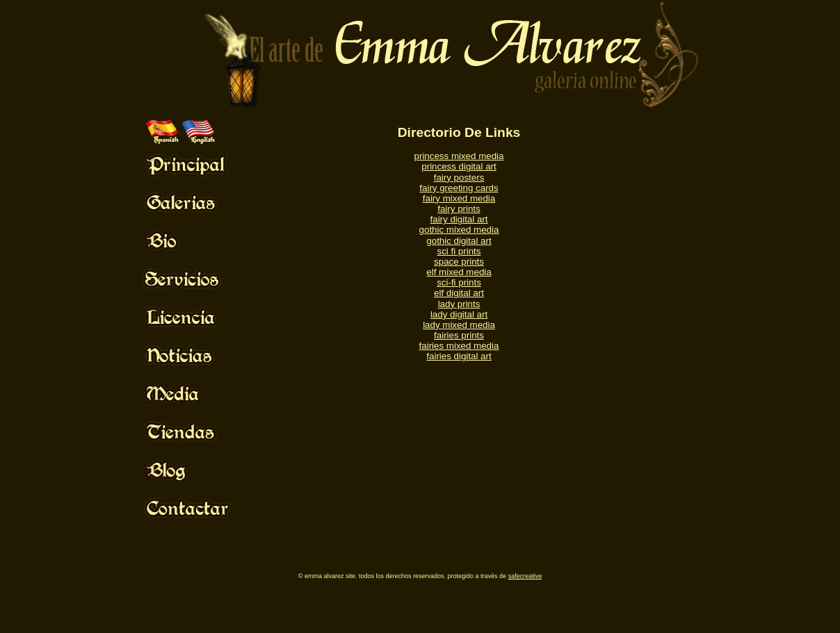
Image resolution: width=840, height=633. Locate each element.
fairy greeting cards (459, 188)
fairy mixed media (459, 198)
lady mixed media (459, 325)
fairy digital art (459, 219)
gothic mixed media (459, 230)
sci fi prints (459, 251)
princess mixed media (459, 156)
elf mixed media (459, 272)
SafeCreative (525, 576)
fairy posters (459, 178)
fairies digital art (459, 356)
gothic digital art (459, 241)
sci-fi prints (459, 282)
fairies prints (459, 335)
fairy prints (459, 209)
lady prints (459, 304)
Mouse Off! (199, 164)
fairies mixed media (459, 346)
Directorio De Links (459, 132)
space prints (459, 262)
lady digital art (459, 314)
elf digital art (459, 293)
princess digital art (459, 166)
